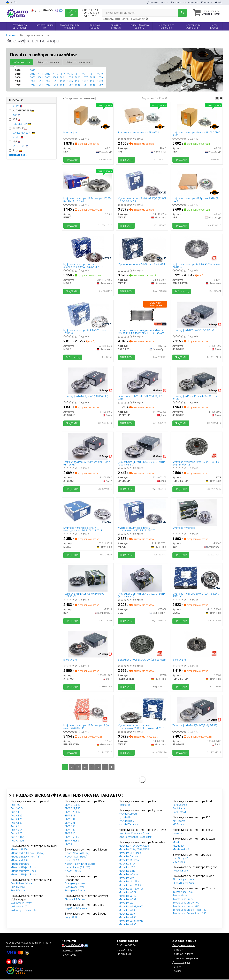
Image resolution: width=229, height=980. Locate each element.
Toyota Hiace (180, 896)
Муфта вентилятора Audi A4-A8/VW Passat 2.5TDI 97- (196, 266)
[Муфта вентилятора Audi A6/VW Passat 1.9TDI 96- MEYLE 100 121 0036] (88, 315)
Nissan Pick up (73, 871)
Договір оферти (181, 963)
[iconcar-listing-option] (221, 98)
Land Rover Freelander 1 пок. (134, 834)
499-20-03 (43, 10)
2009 (100, 78)
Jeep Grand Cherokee (76, 909)
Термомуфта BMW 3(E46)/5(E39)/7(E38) (86, 396)
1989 (100, 85)
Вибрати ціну (182, 292)
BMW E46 (70, 834)
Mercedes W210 (127, 904)
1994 (63, 81)
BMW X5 (69, 845)
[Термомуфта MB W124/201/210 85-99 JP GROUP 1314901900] (197, 315)
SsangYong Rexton (75, 891)
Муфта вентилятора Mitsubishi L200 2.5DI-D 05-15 (196, 134)
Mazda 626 (179, 846)
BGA (16, 115)
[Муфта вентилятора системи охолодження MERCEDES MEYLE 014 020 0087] (142, 710)
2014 (63, 74)
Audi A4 (15, 813)
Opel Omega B (180, 859)
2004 (63, 78)
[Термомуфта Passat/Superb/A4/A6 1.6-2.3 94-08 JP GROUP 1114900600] (197, 381)
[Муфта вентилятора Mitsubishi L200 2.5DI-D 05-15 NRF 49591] (197, 117)
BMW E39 (70, 830)
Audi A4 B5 (17, 816)
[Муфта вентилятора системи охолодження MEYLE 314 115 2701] (142, 512)
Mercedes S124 (127, 864)
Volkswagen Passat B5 (23, 911)
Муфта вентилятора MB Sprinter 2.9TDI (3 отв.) (195, 200)
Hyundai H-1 (125, 818)
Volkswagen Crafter (21, 904)
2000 (33, 78)
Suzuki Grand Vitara (21, 884)
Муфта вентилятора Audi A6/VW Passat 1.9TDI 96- (86, 332)
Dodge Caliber (72, 918)
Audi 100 (15, 805)
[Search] (182, 13)
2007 (85, 78)
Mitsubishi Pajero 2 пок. (24, 871)
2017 (85, 74)
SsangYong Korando (76, 884)
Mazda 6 (177, 843)
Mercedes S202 (127, 868)
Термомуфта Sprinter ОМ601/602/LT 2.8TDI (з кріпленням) (142, 464)
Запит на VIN (69, 955)
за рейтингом (87, 98)
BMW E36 (70, 823)
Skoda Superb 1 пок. (184, 880)
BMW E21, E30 (72, 809)
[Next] (112, 768)
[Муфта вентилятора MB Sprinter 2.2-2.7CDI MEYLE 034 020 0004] (142, 249)
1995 (70, 81)
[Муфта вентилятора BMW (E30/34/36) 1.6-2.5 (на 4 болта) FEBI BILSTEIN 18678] (197, 447)
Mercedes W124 (127, 893)
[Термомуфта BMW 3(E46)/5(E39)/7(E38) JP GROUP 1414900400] (88, 381)
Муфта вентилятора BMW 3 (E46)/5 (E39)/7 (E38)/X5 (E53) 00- (142, 200)
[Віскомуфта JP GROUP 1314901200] (88, 644)
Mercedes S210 (127, 871)
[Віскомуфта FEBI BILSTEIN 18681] (197, 644)
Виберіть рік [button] (21, 62)
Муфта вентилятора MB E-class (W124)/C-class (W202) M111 (87, 727)
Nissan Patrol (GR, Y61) (77, 868)
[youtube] (9, 962)
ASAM (17, 106)
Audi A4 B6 (17, 820)
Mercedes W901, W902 (131, 907)
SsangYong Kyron (75, 887)
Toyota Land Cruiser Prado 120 (189, 910)
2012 (48, 74)
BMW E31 (70, 816)
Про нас (177, 971)
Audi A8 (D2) (17, 838)
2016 (78, 74)
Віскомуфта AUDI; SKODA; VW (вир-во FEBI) (142, 660)
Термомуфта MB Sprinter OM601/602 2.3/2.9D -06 (84, 595)
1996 (78, 81)
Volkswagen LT (19, 907)
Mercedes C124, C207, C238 (134, 850)
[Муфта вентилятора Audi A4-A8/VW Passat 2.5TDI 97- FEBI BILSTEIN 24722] (197, 249)
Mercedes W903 (127, 911)
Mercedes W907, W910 (131, 921)
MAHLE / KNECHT (24, 133)
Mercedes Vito (126, 878)
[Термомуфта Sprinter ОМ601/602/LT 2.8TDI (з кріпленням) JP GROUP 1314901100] (142, 447)
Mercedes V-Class (128, 875)
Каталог (177, 967)
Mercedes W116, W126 (131, 889)
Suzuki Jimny (18, 887)
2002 (48, 78)
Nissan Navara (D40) (76, 857)
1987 (85, 85)
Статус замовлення (184, 946)
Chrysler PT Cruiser (75, 900)
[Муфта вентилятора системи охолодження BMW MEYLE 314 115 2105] (88, 249)
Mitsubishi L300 (19, 861)
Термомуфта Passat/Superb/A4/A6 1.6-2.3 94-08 (196, 398)
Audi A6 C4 (17, 830)
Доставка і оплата (158, 3)
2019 (100, 74)
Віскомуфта (70, 133)
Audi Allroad (17, 841)
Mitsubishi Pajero (20, 864)
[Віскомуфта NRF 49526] (88, 117)
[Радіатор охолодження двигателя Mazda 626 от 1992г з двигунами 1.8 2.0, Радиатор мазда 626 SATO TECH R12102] (142, 315)
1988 (93, 85)
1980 (33, 85)
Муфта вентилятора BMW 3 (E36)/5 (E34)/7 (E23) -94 (197, 595)
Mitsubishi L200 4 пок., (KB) (26, 857)
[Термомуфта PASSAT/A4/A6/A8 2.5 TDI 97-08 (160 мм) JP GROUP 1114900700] (88, 447)
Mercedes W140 (127, 896)
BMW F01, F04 (72, 841)
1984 (63, 85)
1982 (48, 85)
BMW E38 (70, 827)
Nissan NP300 (72, 861)
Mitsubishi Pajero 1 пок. (24, 868)
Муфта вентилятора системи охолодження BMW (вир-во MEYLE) (83, 266)
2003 (55, 78)
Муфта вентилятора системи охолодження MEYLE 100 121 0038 (83, 529)
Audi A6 (15, 827)
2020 (33, 70)
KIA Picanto (179, 821)
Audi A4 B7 (17, 823)
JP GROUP (18, 128)
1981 (40, 85)
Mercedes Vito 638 (129, 882)
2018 (93, 74)
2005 (70, 78)
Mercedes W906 (127, 918)
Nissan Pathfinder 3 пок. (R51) (81, 864)
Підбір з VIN (72, 13)
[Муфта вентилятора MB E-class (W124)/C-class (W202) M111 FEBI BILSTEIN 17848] (88, 710)
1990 (33, 81)
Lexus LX (178, 834)
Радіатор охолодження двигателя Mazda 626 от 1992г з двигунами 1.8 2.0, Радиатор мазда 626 (142, 332)
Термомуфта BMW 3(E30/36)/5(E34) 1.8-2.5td (140, 398)
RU (16, 3)
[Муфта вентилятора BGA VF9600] (197, 512)
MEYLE (18, 137)
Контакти (207, 3)
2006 (78, 78)
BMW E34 (70, 820)
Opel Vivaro (179, 862)
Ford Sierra (179, 809)
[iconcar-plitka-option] (217, 98)
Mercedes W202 (127, 900)
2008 (93, 78)
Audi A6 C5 (17, 834)
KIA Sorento (179, 825)
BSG (15, 119)
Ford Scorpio (180, 805)
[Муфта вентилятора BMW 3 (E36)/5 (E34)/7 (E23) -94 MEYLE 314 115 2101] (197, 578)
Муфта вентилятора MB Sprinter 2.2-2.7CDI (141, 264)
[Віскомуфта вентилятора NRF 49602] (142, 117)
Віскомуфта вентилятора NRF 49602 (138, 133)
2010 (33, 74)
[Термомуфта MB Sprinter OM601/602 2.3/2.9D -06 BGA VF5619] (88, 578)
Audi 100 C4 (17, 809)
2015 (70, 74)
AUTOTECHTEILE (22, 111)
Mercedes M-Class (129, 861)
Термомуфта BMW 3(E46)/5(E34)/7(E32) (195, 726)
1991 (40, 81)
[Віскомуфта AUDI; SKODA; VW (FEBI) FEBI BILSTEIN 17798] (142, 644)
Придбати (72, 160)
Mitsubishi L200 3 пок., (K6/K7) (27, 854)
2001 (40, 78)
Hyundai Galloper (128, 814)
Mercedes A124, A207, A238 (134, 846)
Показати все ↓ (18, 155)
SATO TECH (20, 146)
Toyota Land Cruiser (184, 900)
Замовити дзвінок (72, 951)
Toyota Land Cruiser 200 (186, 907)
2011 (40, 74)
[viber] (14, 962)
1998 (93, 81)
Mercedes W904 (127, 914)
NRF (15, 142)
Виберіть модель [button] (78, 62)
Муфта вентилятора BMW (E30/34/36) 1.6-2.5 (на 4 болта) (196, 464)
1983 (55, 85)
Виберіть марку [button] (48, 62)
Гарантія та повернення (185, 3)
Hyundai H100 (126, 821)
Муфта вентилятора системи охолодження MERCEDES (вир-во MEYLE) (141, 727)
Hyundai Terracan (128, 825)
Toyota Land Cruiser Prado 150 (189, 914)
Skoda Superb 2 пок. (184, 884)
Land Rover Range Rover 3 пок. (135, 837)
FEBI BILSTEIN (22, 124)
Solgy (15, 150)
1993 (55, 81)
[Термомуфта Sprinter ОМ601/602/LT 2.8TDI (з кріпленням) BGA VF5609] (142, 578)
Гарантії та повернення (185, 959)
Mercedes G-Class (129, 857)
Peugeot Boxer (181, 871)
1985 (70, 85)
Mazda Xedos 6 (181, 850)
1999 (100, 81)
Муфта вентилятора (184, 528)
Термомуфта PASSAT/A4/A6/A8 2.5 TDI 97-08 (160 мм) (87, 464)
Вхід (219, 3)
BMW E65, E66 (72, 838)
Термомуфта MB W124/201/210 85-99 (193, 330)
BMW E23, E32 (72, 813)
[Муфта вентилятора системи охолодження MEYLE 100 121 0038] (88, 511)
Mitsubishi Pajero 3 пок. (24, 875)
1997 (85, 81)
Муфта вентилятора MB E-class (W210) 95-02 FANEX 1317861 (87, 200)
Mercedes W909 (127, 925)
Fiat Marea (124, 805)
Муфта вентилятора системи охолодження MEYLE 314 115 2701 (137, 529)
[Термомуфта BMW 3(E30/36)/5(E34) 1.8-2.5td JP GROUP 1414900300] (142, 381)
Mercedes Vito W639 (130, 886)
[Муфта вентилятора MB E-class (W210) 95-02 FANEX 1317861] (88, 181)
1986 (78, 85)
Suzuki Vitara (18, 891)
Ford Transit (179, 813)
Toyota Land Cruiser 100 (186, 903)
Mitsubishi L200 (19, 850)
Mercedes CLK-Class (130, 853)
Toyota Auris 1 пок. (183, 892)
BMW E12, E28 (72, 805)
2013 (55, 74)
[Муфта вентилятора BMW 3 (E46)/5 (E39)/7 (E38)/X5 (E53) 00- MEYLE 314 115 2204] (142, 183)
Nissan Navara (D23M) (77, 854)
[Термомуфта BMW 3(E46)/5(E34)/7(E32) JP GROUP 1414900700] (197, 710)
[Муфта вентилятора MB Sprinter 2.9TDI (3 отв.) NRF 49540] (197, 183)
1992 (48, 81)
